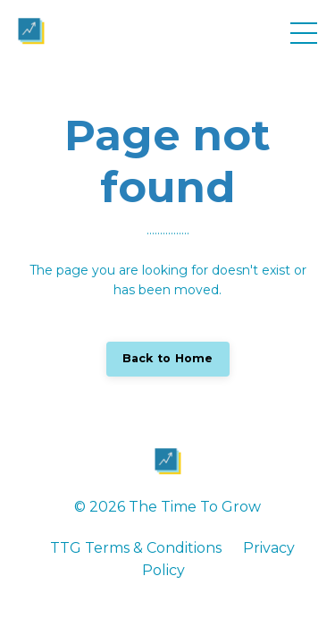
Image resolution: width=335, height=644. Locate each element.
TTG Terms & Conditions (136, 548)
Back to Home (168, 358)
